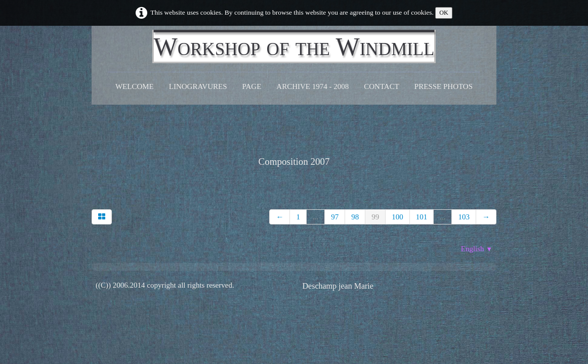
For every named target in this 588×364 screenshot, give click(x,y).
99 (375, 217)
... (316, 217)
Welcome (135, 86)
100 (397, 217)
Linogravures (198, 86)
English (477, 249)
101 (422, 217)
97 (335, 217)
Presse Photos (444, 86)
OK (444, 13)
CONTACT (382, 86)
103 (464, 217)
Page (252, 86)
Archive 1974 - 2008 (312, 86)
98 (355, 217)
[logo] (294, 47)
